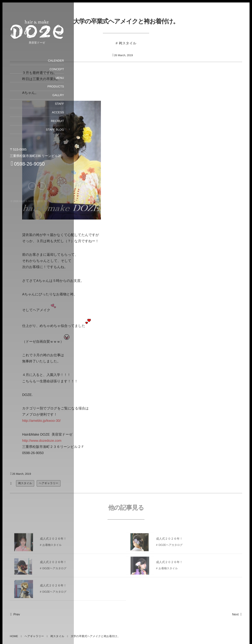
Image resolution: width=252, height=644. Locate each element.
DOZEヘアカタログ (171, 547)
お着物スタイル (168, 570)
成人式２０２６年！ (169, 540)
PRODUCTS (55, 86)
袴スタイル (128, 43)
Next (237, 614)
